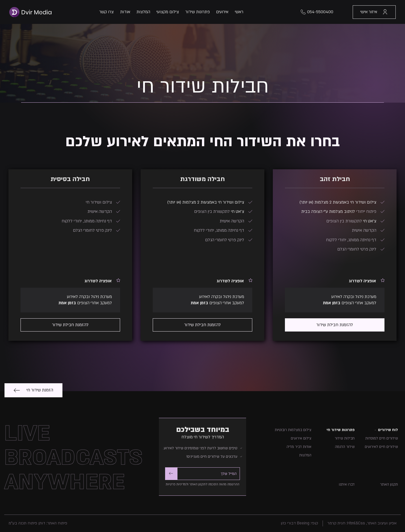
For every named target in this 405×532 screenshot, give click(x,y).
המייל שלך (229, 474)
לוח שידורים (388, 430)
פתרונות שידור (198, 12)
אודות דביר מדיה (299, 447)
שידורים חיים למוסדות (382, 438)
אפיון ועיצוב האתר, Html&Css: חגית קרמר (362, 523)
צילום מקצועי (168, 12)
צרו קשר (106, 12)
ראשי (239, 12)
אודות (125, 12)
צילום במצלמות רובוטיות (293, 430)
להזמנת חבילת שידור (335, 325)
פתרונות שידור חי (341, 430)
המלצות (143, 12)
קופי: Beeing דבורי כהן (299, 523)
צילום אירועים (301, 438)
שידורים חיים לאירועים (381, 447)
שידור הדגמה (345, 447)
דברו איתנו (347, 484)
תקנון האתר (389, 484)
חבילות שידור (345, 438)
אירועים (222, 12)
